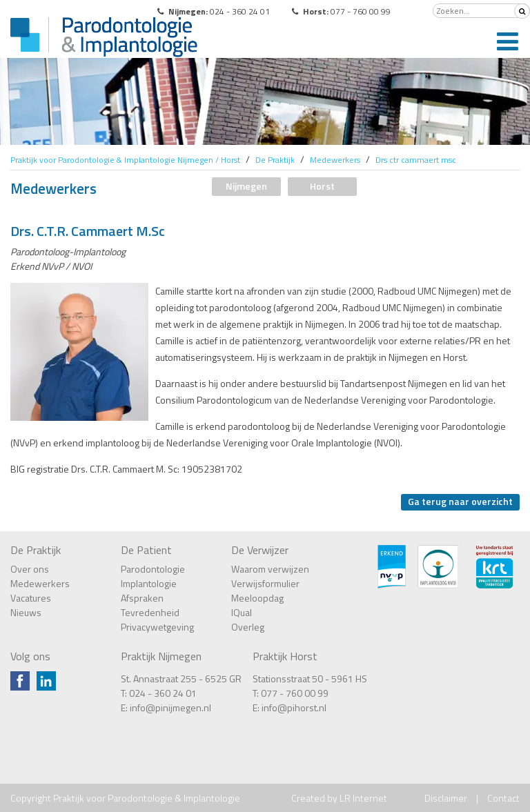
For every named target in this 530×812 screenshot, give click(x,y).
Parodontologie (153, 569)
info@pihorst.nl (294, 707)
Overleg (248, 627)
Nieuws (26, 612)
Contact (503, 798)
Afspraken (142, 598)
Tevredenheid (150, 612)
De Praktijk (36, 550)
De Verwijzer (260, 550)
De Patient (146, 550)
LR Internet (363, 798)
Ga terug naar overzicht (460, 501)
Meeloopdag (257, 598)
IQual (242, 612)
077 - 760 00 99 (295, 693)
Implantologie (149, 583)
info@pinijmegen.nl (170, 707)
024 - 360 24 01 (163, 693)
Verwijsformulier (265, 583)
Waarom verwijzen (270, 569)
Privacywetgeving (157, 627)
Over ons (30, 569)
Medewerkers (40, 583)
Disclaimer (446, 798)
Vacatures (31, 598)
